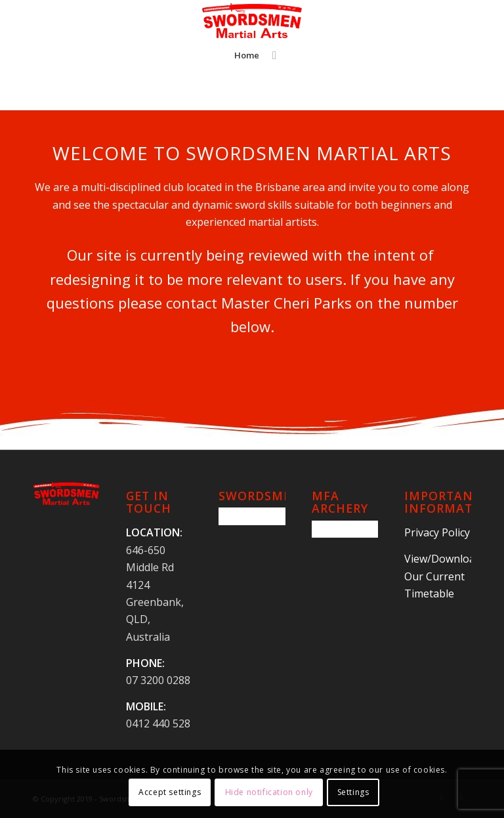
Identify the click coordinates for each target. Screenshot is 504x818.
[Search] (271, 55)
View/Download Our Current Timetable (443, 576)
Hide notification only (269, 792)
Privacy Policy (437, 532)
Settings (353, 792)
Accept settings (170, 792)
